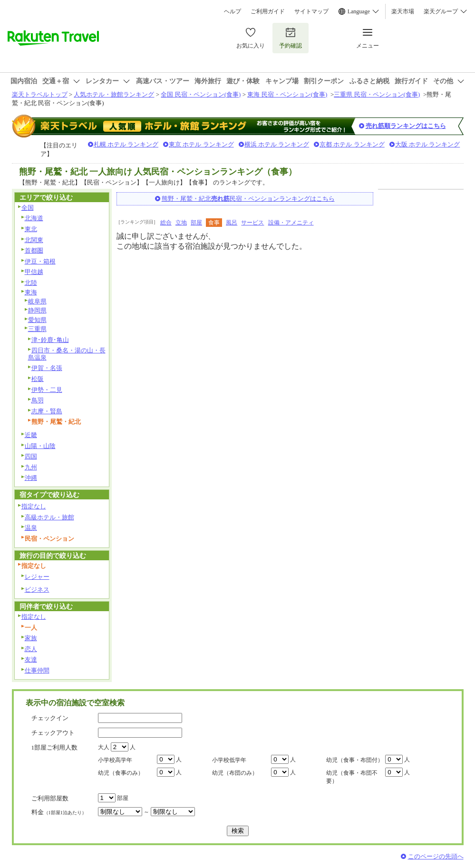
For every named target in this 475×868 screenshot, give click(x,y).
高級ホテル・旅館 (49, 517)
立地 (181, 223)
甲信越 (34, 272)
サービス (252, 223)
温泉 (31, 528)
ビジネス (37, 590)
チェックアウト (53, 733)
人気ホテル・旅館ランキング (114, 94)
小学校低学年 (229, 760)
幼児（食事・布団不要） (352, 777)
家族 (31, 638)
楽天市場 (403, 11)
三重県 (37, 329)
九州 (31, 467)
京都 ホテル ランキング (352, 144)
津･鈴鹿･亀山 (50, 340)
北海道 (34, 218)
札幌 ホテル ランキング (126, 144)
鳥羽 (38, 400)
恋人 (31, 649)
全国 (28, 208)
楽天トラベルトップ (40, 94)
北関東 (34, 240)
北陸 (31, 283)
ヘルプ (233, 11)
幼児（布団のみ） (235, 773)
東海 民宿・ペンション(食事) (287, 94)
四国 (31, 456)
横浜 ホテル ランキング (277, 144)
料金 (59, 812)
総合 (166, 223)
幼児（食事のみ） (121, 773)
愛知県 (37, 320)
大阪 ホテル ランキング (428, 144)
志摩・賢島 (47, 411)
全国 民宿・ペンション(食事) (201, 94)
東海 (31, 292)
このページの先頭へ (436, 856)
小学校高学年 (115, 760)
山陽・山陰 (40, 446)
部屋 (196, 223)
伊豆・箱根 (40, 261)
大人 (104, 747)
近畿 (31, 435)
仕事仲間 (37, 670)
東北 (31, 229)
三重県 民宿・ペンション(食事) (377, 94)
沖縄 (31, 478)
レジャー (37, 577)
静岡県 (37, 310)
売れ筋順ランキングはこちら (406, 126)
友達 (31, 659)
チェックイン (50, 718)
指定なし (34, 506)
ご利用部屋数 (50, 798)
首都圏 (34, 250)
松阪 (38, 379)
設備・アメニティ (291, 223)
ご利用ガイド (268, 11)
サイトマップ (311, 11)
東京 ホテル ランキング (201, 144)
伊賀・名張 (47, 368)
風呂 (232, 223)
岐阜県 (37, 301)
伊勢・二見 (47, 390)
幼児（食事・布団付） (355, 760)
